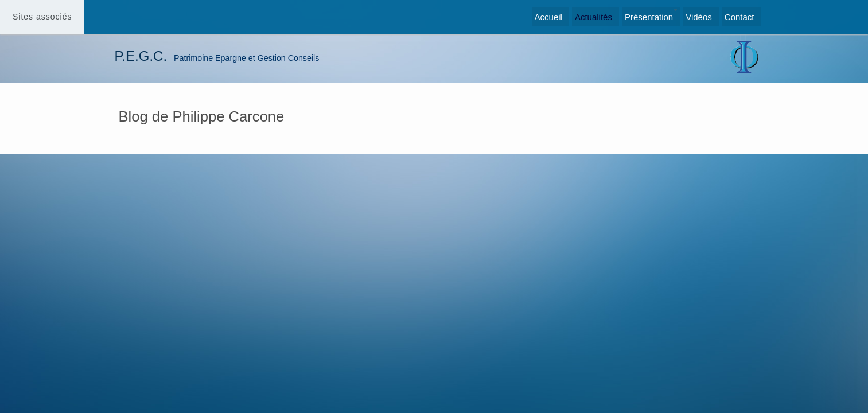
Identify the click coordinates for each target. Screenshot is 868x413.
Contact (739, 17)
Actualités (593, 17)
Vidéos (699, 17)
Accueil (548, 17)
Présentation (649, 17)
